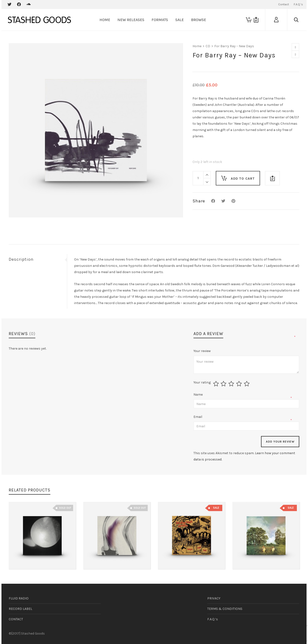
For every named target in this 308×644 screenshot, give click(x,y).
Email (198, 417)
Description (21, 259)
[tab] (38, 259)
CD (208, 46)
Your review (202, 351)
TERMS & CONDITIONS (225, 609)
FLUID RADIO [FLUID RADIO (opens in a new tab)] (19, 598)
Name (198, 395)
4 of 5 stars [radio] (240, 384)
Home (197, 46)
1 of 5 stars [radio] (217, 384)
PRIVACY (214, 598)
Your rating (202, 383)
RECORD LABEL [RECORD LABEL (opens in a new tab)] (20, 609)
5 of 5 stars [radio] (247, 384)
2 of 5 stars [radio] (224, 384)
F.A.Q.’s (213, 619)
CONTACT (16, 619)
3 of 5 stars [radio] (232, 384)
